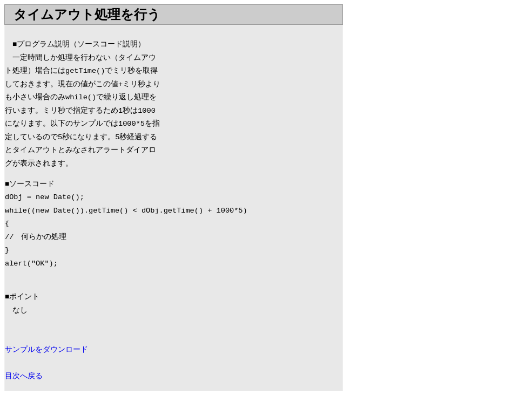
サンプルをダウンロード (46, 350)
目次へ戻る (24, 376)
